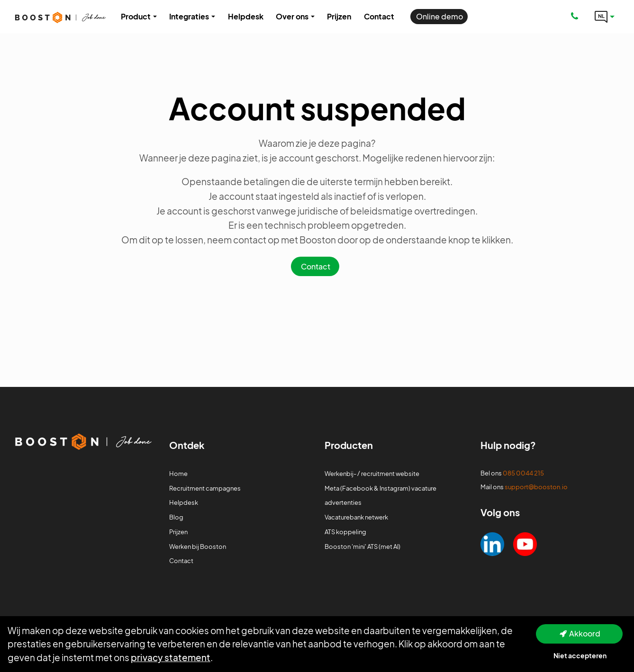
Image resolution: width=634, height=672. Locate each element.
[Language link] (605, 17)
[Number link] (576, 17)
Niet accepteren (580, 655)
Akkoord (585, 633)
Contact (316, 266)
